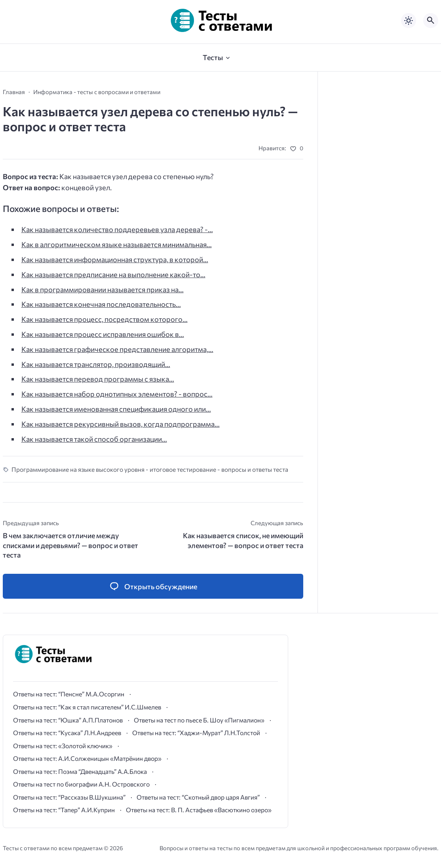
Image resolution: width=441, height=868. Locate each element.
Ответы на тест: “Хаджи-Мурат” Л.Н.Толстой (196, 733)
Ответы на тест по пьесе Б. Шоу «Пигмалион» (199, 720)
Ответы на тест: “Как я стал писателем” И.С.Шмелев (87, 707)
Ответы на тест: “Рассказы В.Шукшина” (69, 797)
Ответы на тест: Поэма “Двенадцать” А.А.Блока (80, 771)
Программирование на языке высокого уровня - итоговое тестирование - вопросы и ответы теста (150, 469)
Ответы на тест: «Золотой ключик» (63, 746)
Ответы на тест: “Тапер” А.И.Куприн (64, 810)
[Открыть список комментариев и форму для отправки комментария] (153, 586)
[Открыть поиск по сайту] (431, 21)
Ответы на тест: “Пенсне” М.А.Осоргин (69, 694)
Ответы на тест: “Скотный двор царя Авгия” (198, 797)
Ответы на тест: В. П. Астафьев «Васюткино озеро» (199, 810)
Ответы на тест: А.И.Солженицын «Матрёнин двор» (87, 758)
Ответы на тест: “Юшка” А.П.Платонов (68, 720)
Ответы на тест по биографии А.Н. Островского (81, 784)
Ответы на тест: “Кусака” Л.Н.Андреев (67, 733)
